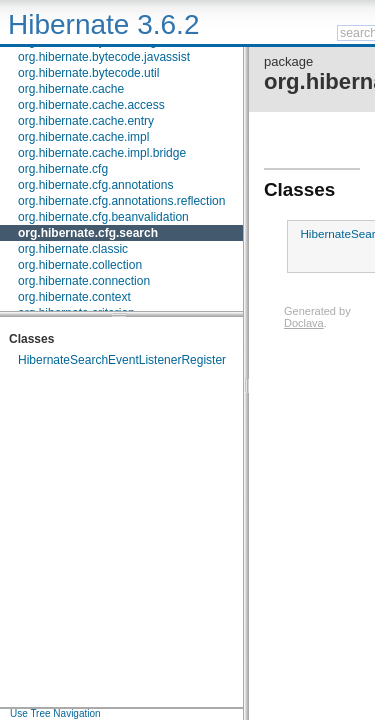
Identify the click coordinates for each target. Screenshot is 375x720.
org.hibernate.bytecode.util (88, 73)
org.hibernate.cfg (63, 169)
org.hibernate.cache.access (91, 105)
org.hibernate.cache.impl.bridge (102, 153)
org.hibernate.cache (71, 89)
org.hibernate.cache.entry (86, 121)
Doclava (304, 323)
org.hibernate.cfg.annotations (95, 185)
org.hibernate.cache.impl (83, 137)
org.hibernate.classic (73, 249)
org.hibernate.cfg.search (88, 233)
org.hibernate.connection (84, 281)
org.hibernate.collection (80, 265)
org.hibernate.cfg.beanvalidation (103, 217)
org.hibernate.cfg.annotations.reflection (121, 201)
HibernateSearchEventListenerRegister (122, 360)
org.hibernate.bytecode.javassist (104, 57)
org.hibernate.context (74, 297)
